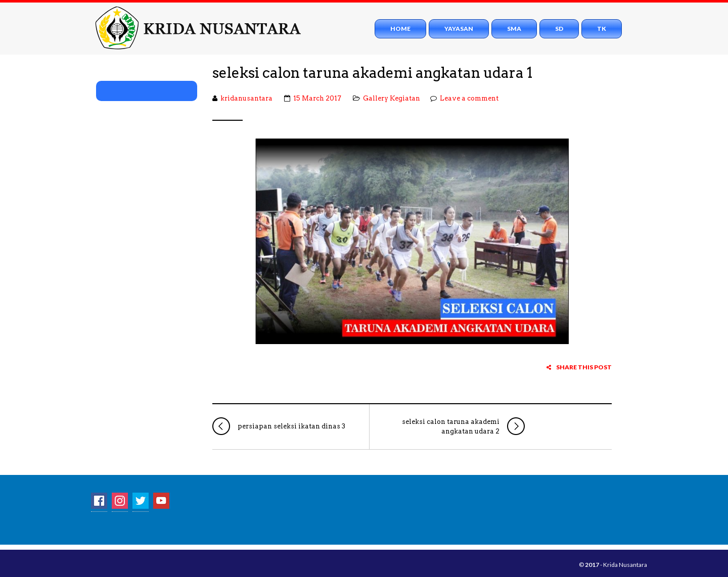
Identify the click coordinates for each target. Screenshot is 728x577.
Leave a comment (469, 98)
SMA (514, 29)
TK (602, 29)
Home (400, 29)
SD (559, 29)
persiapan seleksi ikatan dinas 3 (279, 426)
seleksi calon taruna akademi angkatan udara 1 (373, 73)
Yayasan (459, 29)
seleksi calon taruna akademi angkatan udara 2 (463, 426)
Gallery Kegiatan (392, 98)
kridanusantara (246, 98)
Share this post (579, 367)
